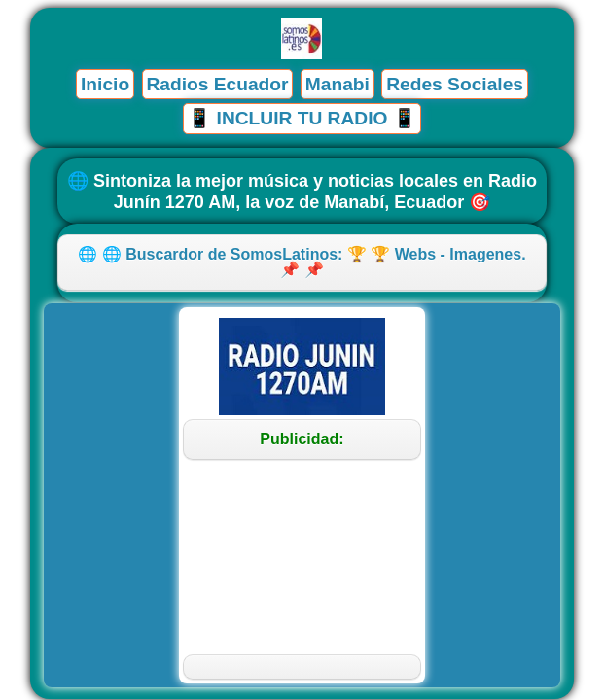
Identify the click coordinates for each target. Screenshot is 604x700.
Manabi (338, 84)
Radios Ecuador (217, 84)
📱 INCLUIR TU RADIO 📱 (302, 118)
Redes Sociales (455, 84)
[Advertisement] (302, 557)
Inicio (105, 84)
